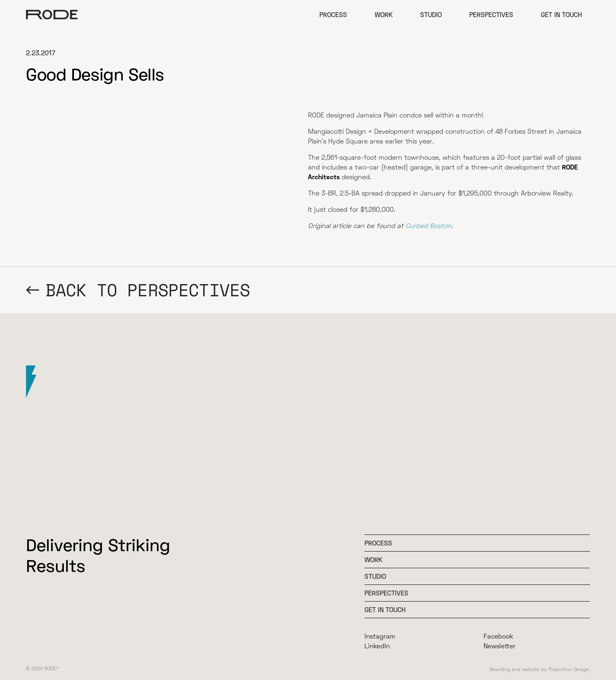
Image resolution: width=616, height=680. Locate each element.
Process (333, 14)
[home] (52, 15)
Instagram (380, 636)
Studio (431, 14)
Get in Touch (561, 14)
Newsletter (500, 646)
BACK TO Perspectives (148, 290)
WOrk (373, 559)
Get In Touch (385, 609)
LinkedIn (377, 646)
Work (384, 14)
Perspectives (491, 14)
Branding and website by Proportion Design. (540, 669)
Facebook (498, 636)
